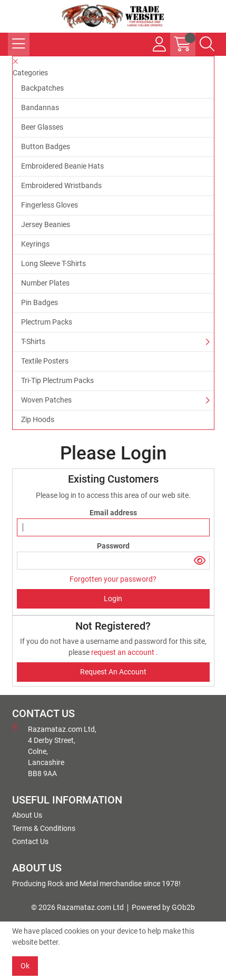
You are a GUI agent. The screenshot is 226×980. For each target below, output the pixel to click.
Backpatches (42, 88)
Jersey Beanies (46, 224)
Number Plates (45, 283)
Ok (25, 966)
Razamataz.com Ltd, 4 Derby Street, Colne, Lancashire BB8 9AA (54, 751)
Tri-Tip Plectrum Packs (57, 380)
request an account (124, 652)
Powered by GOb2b (163, 907)
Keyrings (35, 244)
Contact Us (30, 841)
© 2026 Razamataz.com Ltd (77, 907)
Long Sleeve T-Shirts (53, 263)
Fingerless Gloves (50, 205)
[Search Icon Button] (207, 44)
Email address (113, 513)
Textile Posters (45, 361)
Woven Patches (46, 400)
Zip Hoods (38, 419)
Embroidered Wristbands (61, 185)
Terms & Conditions (44, 828)
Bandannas (40, 107)
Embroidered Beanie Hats (62, 166)
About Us (27, 815)
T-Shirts (33, 341)
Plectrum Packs (47, 322)
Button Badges (46, 146)
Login (113, 599)
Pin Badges (40, 302)
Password (113, 546)
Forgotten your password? (113, 579)
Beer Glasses (42, 127)
